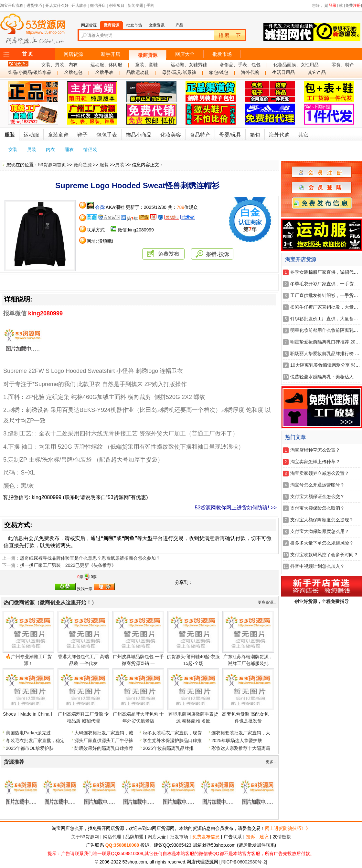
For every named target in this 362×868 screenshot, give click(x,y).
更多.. (271, 762)
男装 (32, 149)
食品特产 (200, 135)
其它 (303, 135)
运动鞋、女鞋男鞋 (189, 65)
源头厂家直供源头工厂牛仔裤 (104, 740)
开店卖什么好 (57, 5)
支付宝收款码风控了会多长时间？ (324, 555)
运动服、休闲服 (106, 65)
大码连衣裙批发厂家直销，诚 (104, 733)
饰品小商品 (139, 135)
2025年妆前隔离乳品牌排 (168, 748)
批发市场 (222, 54)
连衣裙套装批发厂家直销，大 (241, 733)
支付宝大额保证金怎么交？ (317, 496)
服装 (10, 135)
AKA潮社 (115, 207)
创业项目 (117, 5)
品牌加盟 (134, 837)
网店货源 (73, 54)
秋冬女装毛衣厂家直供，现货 (172, 733)
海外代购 (250, 72)
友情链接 (282, 837)
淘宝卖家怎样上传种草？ (315, 462)
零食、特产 (343, 65)
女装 (13, 149)
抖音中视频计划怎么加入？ (317, 566)
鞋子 (82, 135)
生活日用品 (283, 72)
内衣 (50, 149)
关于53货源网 (85, 837)
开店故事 (79, 5)
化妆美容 (171, 135)
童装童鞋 (58, 135)
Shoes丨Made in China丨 (28, 714)
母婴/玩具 (230, 135)
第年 (132, 218)
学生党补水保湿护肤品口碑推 (172, 740)
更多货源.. (267, 602)
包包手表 (107, 135)
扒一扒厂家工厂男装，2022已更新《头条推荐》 (68, 565)
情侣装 (90, 149)
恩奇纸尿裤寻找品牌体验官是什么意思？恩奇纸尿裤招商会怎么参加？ (90, 558)
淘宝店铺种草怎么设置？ (315, 450)
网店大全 (185, 54)
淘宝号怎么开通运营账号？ (317, 485)
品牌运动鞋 (138, 72)
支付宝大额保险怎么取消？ (317, 508)
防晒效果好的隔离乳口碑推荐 (104, 748)
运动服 (31, 135)
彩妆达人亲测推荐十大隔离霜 (241, 748)
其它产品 (317, 72)
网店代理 (112, 837)
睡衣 (69, 149)
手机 (150, 5)
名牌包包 (73, 72)
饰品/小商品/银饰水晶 (30, 72)
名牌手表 (104, 72)
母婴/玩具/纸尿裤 (179, 72)
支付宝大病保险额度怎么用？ (320, 531)
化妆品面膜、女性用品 (296, 65)
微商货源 (148, 55)
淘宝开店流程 (12, 5)
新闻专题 (135, 5)
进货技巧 (34, 5)
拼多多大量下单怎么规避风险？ (322, 543)
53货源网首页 (52, 165)
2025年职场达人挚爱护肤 (237, 740)
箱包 (255, 135)
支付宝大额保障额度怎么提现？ (322, 520)
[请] (331, 5)
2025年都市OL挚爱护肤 (30, 748)
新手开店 (111, 54)
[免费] (353, 5)
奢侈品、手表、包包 (240, 65)
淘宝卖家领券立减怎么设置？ (320, 473)
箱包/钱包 (219, 72)
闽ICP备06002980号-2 (243, 862)
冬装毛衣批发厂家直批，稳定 (35, 740)
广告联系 (233, 837)
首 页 (27, 54)
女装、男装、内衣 (59, 65)
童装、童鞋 (146, 65)
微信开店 (98, 5)
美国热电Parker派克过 (28, 733)
